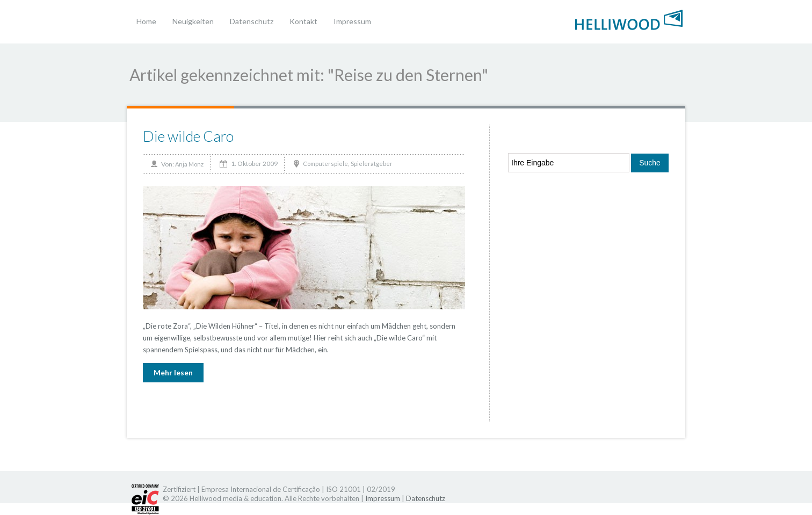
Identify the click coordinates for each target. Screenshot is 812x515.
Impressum (352, 21)
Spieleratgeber (372, 164)
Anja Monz (189, 164)
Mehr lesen (173, 372)
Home (146, 21)
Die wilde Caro (188, 136)
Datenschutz (252, 21)
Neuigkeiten (193, 21)
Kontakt (303, 21)
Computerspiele (325, 164)
